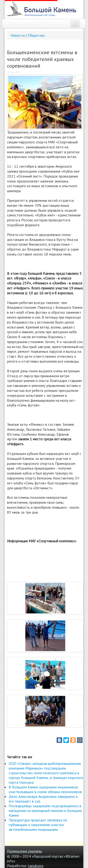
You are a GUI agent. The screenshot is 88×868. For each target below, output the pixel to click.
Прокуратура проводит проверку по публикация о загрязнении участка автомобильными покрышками (38, 825)
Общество (36, 35)
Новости (18, 35)
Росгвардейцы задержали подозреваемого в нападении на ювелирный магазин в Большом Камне (45, 811)
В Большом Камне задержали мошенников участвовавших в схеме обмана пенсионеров (45, 789)
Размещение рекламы (25, 851)
